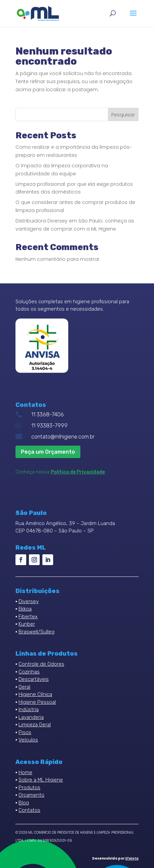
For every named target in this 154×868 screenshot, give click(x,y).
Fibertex (28, 617)
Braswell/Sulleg (36, 632)
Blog (24, 803)
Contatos (29, 810)
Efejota (132, 858)
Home (25, 772)
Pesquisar (123, 115)
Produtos (29, 788)
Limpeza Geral (35, 725)
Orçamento (31, 795)
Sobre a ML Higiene (41, 780)
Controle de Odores (41, 664)
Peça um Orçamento (48, 452)
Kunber (27, 624)
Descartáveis (34, 679)
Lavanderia (31, 717)
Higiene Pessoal (37, 702)
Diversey (29, 601)
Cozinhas (29, 672)
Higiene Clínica (35, 694)
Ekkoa (25, 609)
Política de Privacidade (78, 472)
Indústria (29, 709)
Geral (24, 687)
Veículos (28, 740)
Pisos (25, 732)
